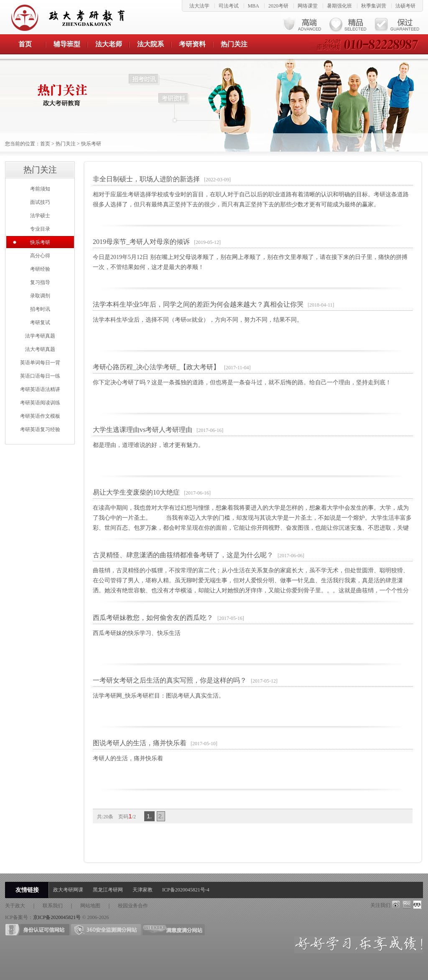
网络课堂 (308, 6)
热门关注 (234, 44)
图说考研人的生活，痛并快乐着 (140, 743)
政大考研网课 (68, 890)
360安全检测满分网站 (106, 930)
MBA (253, 6)
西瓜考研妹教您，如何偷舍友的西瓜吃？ (153, 618)
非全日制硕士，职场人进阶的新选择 (146, 179)
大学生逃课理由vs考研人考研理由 (143, 430)
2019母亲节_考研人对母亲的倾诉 (141, 242)
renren (418, 905)
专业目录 (40, 229)
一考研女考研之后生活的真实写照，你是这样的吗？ (170, 680)
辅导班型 (67, 44)
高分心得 (40, 256)
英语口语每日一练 (40, 376)
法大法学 (199, 6)
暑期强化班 (339, 6)
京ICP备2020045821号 (57, 917)
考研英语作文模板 (40, 416)
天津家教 (143, 890)
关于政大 (15, 906)
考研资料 (192, 44)
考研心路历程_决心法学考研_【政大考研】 (156, 367)
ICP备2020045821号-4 (186, 890)
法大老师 (109, 44)
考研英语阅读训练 (40, 403)
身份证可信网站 (37, 930)
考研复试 (40, 322)
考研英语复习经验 (40, 429)
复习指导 (40, 282)
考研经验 (40, 269)
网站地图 (90, 906)
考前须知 (40, 189)
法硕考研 (405, 6)
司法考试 (229, 6)
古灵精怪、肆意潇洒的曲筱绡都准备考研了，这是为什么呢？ (183, 555)
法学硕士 (40, 216)
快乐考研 (91, 144)
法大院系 (150, 44)
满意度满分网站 (174, 930)
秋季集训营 (374, 6)
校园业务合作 (133, 906)
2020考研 (278, 6)
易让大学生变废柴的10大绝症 (136, 492)
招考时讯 (40, 309)
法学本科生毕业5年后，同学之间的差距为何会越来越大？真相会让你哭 (198, 304)
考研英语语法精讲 (40, 389)
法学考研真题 (40, 336)
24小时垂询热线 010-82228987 (366, 44)
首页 (25, 44)
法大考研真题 (40, 349)
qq (407, 905)
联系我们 (53, 906)
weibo (396, 905)
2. (161, 816)
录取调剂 (40, 296)
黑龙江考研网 (108, 890)
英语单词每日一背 (40, 363)
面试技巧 (40, 202)
